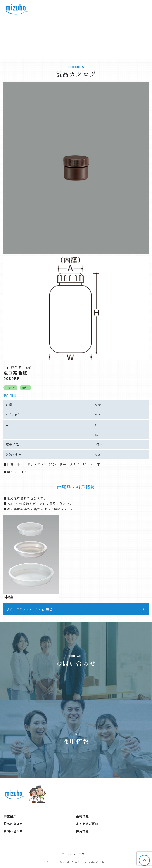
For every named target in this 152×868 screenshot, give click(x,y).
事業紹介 (10, 816)
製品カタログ (13, 824)
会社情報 (82, 816)
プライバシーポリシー (76, 854)
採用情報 (82, 831)
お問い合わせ (13, 831)
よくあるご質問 (87, 824)
